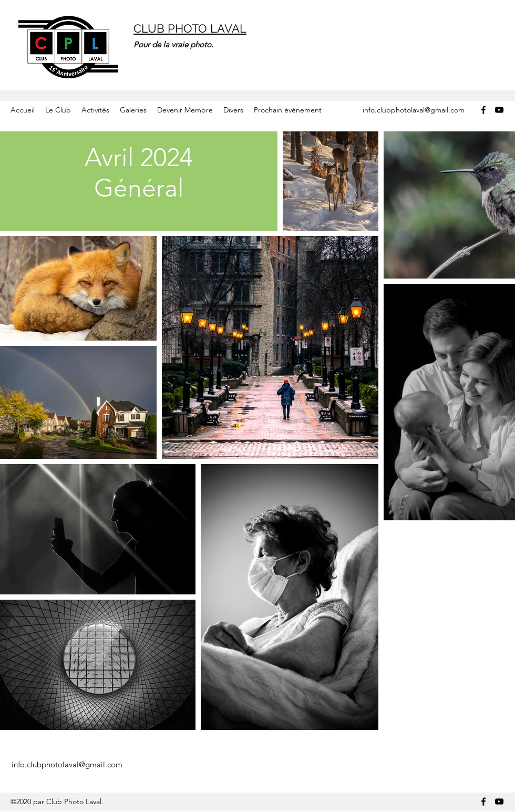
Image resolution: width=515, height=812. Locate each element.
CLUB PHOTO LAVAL (190, 28)
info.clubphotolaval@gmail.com (414, 110)
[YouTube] (499, 110)
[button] (58, 110)
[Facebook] (483, 110)
